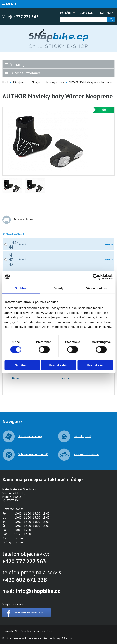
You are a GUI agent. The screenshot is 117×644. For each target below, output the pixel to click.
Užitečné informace (25, 73)
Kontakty (107, 13)
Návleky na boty (55, 83)
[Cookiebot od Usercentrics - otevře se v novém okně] (95, 277)
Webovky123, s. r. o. (61, 638)
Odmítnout (22, 365)
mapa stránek (44, 631)
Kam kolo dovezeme (86, 454)
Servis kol (86, 13)
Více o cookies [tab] (97, 288)
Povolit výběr (58, 365)
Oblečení (36, 83)
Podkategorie (20, 65)
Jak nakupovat (82, 436)
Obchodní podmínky (30, 436)
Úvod (5, 83)
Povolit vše (95, 365)
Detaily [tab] (59, 288)
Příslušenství (20, 83)
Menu (11, 4)
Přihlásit (66, 13)
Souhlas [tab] (21, 288)
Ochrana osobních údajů (33, 454)
